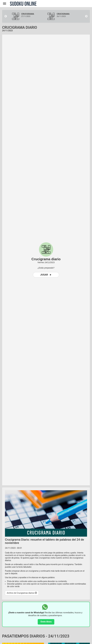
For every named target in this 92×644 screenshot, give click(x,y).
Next (86, 16)
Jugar (46, 275)
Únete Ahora (46, 622)
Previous (6, 16)
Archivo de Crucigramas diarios (22, 593)
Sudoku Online (23, 4)
